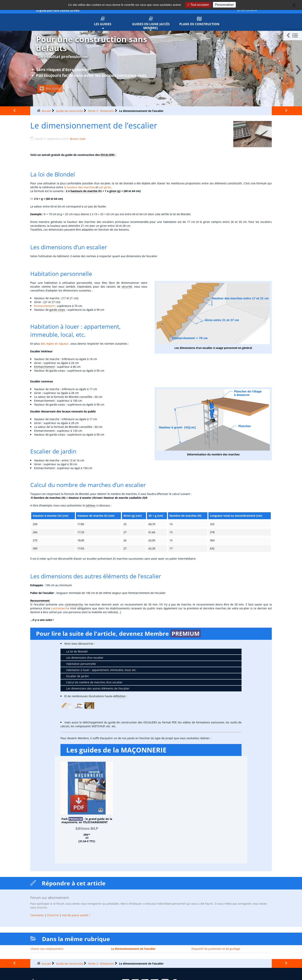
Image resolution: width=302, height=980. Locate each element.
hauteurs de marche (84, 191)
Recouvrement (40, 601)
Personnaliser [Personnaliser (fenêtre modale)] (224, 5)
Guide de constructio (70, 111)
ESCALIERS (108, 155)
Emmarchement (44, 306)
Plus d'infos (50, 89)
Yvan (82, 139)
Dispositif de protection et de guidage (216, 949)
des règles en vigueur (55, 344)
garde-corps (57, 310)
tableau (91, 505)
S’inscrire (53, 915)
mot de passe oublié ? (76, 915)
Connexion (37, 915)
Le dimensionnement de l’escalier (133, 949)
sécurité (127, 287)
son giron (105, 187)
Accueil (46, 111)
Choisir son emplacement (47, 949)
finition (121, 696)
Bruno (74, 139)
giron (113, 191)
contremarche (74, 604)
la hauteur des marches (79, 187)
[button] (293, 36)
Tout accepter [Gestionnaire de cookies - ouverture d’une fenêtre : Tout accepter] (198, 5)
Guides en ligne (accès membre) (151, 23)
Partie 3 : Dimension (101, 111)
